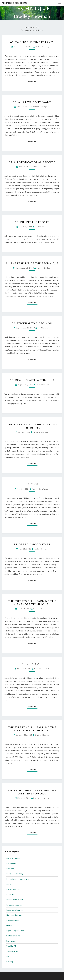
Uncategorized (12, 951)
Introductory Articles (15, 900)
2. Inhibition (32, 664)
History (9, 884)
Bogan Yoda (11, 863)
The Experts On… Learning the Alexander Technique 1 (32, 603)
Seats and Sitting (13, 936)
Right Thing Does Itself (16, 931)
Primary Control (13, 920)
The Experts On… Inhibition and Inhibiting (32, 426)
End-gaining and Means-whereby (19, 879)
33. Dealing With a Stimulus (32, 380)
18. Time (32, 484)
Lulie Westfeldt (42, 669)
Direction (10, 869)
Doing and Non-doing (15, 874)
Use (8, 956)
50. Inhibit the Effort (32, 222)
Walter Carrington (44, 47)
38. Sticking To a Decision (32, 323)
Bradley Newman (41, 432)
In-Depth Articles (13, 889)
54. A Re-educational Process (32, 162)
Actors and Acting (13, 858)
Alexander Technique (14, 3)
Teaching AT (11, 946)
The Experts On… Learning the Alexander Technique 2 (32, 729)
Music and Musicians (14, 915)
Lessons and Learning (15, 910)
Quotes (9, 925)
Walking (10, 962)
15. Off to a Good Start (32, 544)
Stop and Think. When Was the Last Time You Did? (32, 792)
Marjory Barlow (41, 167)
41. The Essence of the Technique (32, 263)
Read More (33, 81)
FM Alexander (41, 227)
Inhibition (10, 894)
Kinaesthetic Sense (14, 905)
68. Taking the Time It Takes (32, 42)
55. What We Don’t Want (32, 102)
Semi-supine (11, 941)
